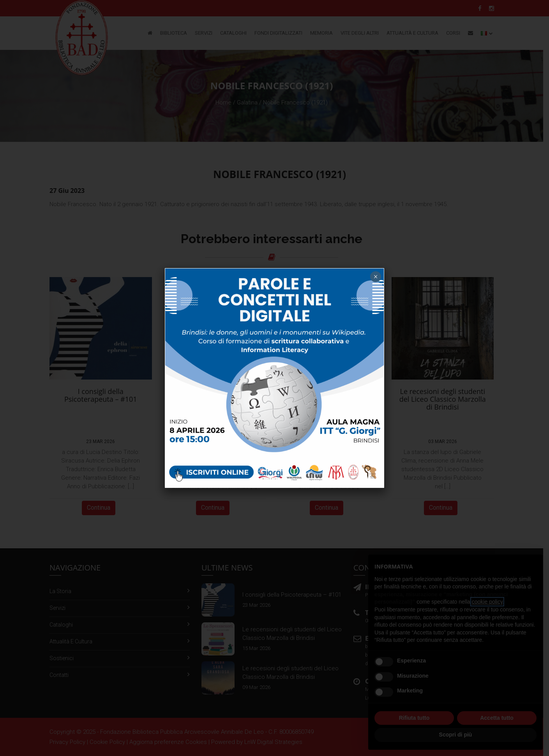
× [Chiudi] (375, 277)
